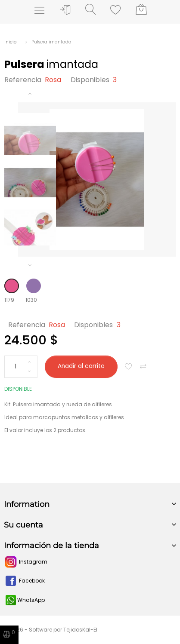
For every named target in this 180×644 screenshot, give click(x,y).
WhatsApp (25, 600)
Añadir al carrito (81, 366)
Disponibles (90, 80)
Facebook (24, 581)
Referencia (23, 80)
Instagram (26, 562)
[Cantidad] (21, 367)
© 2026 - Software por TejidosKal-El (51, 630)
